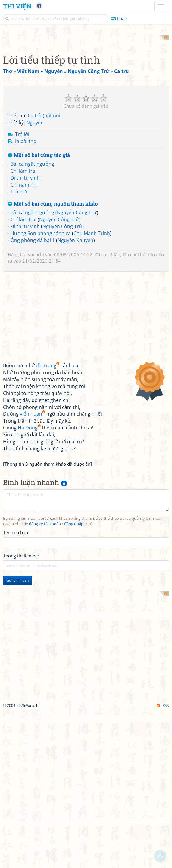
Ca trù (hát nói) (45, 195)
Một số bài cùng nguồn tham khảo (53, 283)
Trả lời (22, 213)
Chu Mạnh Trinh (92, 312)
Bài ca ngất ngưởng (32, 243)
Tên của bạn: (16, 611)
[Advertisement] (86, 77)
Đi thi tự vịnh (25, 257)
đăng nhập (74, 603)
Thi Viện (17, 6)
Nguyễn (35, 202)
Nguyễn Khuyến (75, 319)
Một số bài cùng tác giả (39, 234)
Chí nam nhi (24, 263)
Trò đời (19, 270)
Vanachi (36, 333)
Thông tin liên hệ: (21, 635)
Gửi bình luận (17, 659)
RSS (163, 863)
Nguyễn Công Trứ (77, 292)
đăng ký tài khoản (45, 603)
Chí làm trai (23, 250)
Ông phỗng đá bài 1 (33, 319)
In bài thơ (26, 220)
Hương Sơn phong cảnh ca (41, 312)
